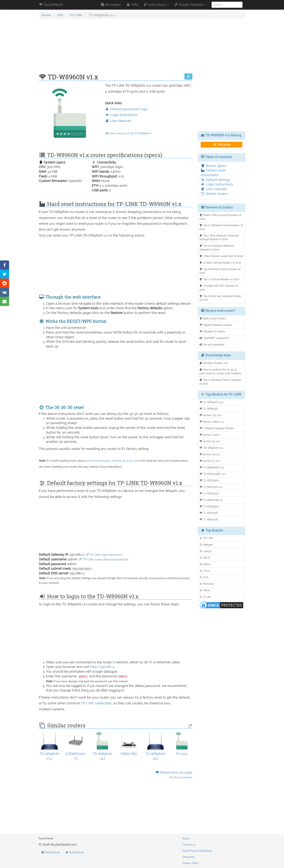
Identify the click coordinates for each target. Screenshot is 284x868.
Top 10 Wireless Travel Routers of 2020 (221, 227)
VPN (132, 5)
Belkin (205, 564)
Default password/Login (126, 109)
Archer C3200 (209, 435)
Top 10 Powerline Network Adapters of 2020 (217, 248)
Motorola (207, 584)
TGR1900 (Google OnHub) (217, 428)
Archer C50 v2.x (211, 415)
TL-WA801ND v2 (211, 500)
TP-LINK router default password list (103, 560)
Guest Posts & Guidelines (197, 851)
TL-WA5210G (209, 519)
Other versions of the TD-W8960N (129, 133)
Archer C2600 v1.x (212, 422)
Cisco (205, 571)
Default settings (215, 180)
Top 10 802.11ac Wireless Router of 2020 (220, 298)
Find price (221, 145)
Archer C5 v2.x (210, 441)
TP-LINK (76, 15)
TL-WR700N (209, 513)
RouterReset (51, 5)
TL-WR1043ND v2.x (213, 474)
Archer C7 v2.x (210, 461)
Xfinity (205, 590)
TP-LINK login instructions (104, 555)
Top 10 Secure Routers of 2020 (219, 279)
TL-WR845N (209, 409)
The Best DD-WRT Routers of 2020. (219, 288)
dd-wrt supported (212, 344)
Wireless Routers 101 (214, 363)
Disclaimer (189, 857)
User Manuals (118, 121)
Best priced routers (213, 318)
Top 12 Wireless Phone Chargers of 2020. (220, 382)
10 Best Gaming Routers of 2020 (220, 263)
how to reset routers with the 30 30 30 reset (112, 461)
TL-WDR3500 (209, 493)
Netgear (206, 545)
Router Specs (214, 166)
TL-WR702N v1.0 (211, 487)
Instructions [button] (156, 5)
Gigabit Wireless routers (216, 325)
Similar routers (214, 194)
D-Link (205, 597)
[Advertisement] (116, 48)
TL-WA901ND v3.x (212, 467)
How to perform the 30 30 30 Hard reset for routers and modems (220, 371)
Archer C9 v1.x (210, 454)
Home (46, 15)
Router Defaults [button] (190, 5)
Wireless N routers (212, 331)
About (186, 838)
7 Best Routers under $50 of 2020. (221, 256)
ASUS (205, 558)
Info (60, 15)
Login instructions (121, 115)
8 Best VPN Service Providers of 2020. (220, 217)
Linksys (206, 551)
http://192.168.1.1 (103, 667)
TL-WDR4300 (209, 480)
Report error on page (174, 775)
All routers (110, 5)
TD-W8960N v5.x (211, 448)
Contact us (189, 845)
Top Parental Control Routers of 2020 (220, 271)
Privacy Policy (191, 863)
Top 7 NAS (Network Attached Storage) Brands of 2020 (219, 237)
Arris (204, 577)
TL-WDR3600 (209, 506)
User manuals (214, 189)
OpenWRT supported (214, 338)
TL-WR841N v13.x (211, 402)
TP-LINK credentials (96, 703)
